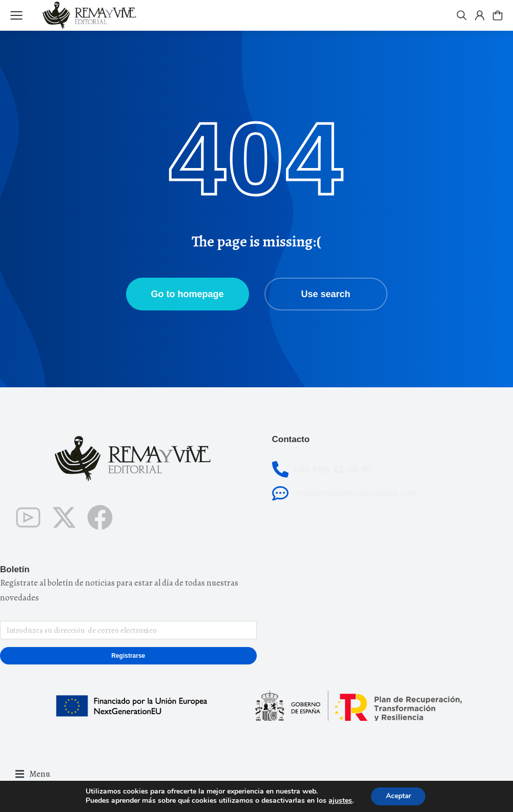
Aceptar (398, 796)
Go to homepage (187, 294)
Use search (325, 294)
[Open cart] (498, 15)
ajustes (339, 801)
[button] (33, 774)
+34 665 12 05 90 (333, 469)
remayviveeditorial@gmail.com (356, 493)
